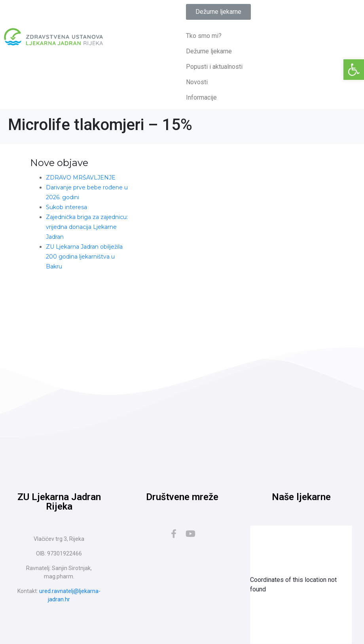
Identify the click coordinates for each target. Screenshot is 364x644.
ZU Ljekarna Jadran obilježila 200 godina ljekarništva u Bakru (84, 257)
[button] (354, 70)
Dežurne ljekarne (209, 51)
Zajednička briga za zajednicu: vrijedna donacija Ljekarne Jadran (87, 227)
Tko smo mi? (204, 36)
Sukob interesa (66, 207)
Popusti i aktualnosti (214, 67)
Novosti (197, 82)
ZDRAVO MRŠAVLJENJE (81, 178)
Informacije (201, 97)
